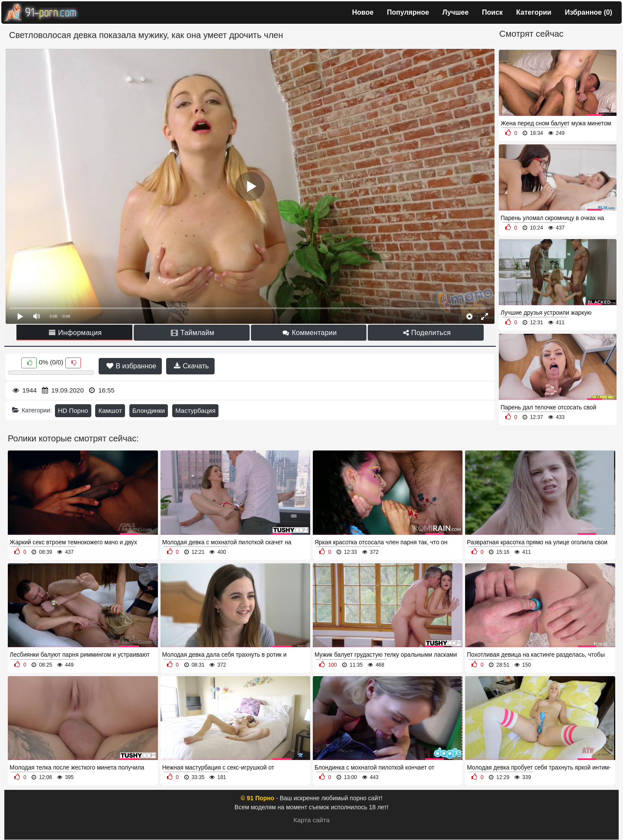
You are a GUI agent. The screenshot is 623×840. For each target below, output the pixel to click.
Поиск (492, 12)
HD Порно (73, 410)
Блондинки (149, 410)
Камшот (110, 410)
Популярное (408, 12)
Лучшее (456, 12)
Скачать (191, 366)
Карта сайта (311, 820)
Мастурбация (195, 410)
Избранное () (588, 12)
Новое (363, 12)
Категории (534, 12)
